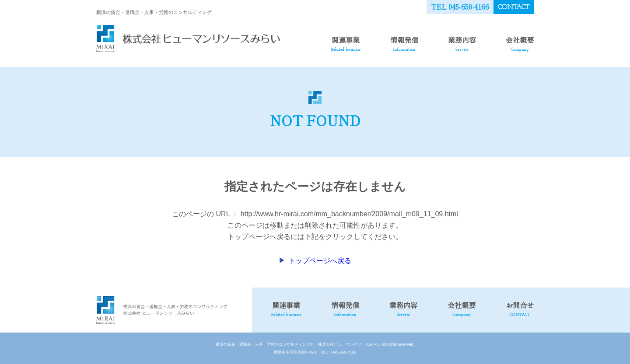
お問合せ (520, 309)
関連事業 (346, 43)
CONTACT (514, 7)
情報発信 (404, 43)
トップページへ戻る (320, 261)
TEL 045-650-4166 (460, 7)
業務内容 (462, 43)
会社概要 (520, 43)
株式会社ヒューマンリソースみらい (348, 344)
